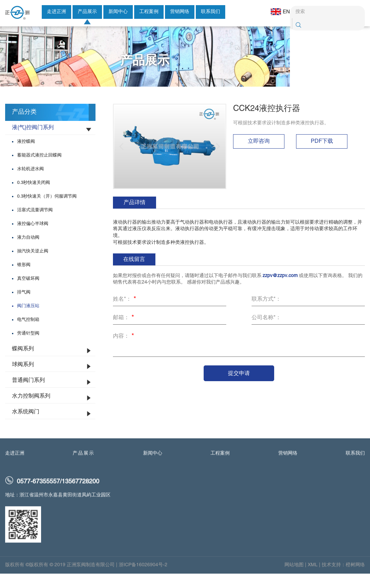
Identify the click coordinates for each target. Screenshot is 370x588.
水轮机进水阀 (30, 185)
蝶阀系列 (23, 365)
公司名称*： (266, 334)
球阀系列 (23, 380)
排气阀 (24, 308)
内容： (125, 353)
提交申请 (239, 389)
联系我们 (210, 12)
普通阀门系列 (28, 396)
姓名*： (126, 316)
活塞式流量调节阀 (35, 226)
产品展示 (87, 12)
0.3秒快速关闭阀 (34, 199)
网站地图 (294, 583)
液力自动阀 (28, 253)
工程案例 (149, 12)
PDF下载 (322, 157)
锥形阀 (24, 281)
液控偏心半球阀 (33, 240)
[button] (122, 162)
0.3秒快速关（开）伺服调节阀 (47, 212)
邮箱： (125, 334)
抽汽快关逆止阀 (33, 267)
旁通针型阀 (28, 349)
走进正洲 (56, 12)
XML (313, 583)
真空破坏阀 (28, 295)
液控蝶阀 (26, 158)
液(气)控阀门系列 (33, 143)
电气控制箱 (28, 336)
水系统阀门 (26, 428)
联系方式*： (266, 315)
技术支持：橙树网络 (343, 583)
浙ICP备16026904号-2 (143, 583)
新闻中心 (118, 12)
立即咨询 (259, 157)
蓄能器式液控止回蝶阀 (39, 171)
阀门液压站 (28, 322)
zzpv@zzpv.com (280, 292)
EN (277, 12)
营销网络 (180, 12)
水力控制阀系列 (31, 412)
